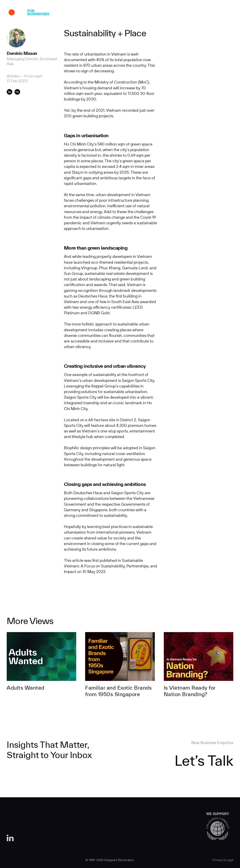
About (84, 13)
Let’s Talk (204, 760)
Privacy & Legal (223, 860)
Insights (134, 13)
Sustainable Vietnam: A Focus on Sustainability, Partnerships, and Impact (111, 566)
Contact (184, 13)
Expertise (108, 13)
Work (62, 13)
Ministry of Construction (116, 82)
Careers (159, 13)
